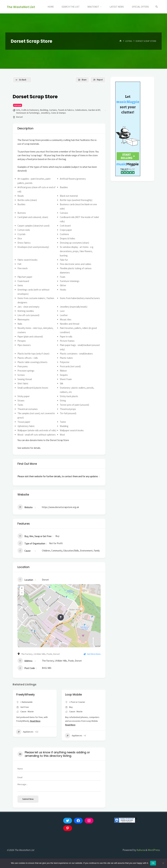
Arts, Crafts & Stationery (28, 110)
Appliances (73, 732)
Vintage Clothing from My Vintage (34, 696)
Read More (29, 725)
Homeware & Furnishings (28, 113)
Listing (129, 41)
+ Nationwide (75, 702)
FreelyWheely (74, 694)
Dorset (19, 117)
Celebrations (81, 110)
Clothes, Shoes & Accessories (27, 737)
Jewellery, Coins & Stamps (53, 113)
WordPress (154, 850)
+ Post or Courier (28, 710)
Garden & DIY (94, 110)
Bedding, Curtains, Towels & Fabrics (57, 110)
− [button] (22, 593)
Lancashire (42, 710)
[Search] (157, 7)
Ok (153, 863)
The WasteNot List (21, 7)
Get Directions (92, 654)
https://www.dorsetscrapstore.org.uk (60, 507)
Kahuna (141, 850)
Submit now (28, 799)
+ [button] (22, 588)
